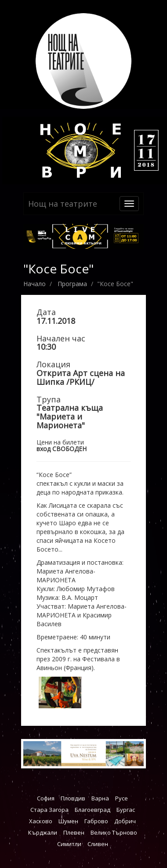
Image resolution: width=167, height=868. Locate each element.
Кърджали (43, 832)
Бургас (126, 810)
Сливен (98, 844)
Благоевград (93, 810)
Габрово (96, 821)
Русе (122, 798)
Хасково (41, 821)
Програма (72, 284)
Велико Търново (114, 832)
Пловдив (73, 798)
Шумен (68, 821)
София (46, 798)
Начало (34, 284)
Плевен (74, 832)
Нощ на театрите (63, 204)
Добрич (125, 821)
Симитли (69, 844)
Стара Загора (49, 810)
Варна (100, 798)
